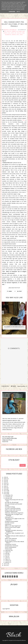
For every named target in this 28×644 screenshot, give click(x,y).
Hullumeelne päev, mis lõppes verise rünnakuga (14, 515)
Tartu (18, 35)
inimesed (14, 31)
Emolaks (7, 505)
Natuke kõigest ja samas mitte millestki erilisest (14, 542)
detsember (8, 495)
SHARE (9, 291)
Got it (18, 12)
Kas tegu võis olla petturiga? (12, 502)
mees (23, 33)
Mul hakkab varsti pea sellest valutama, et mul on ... (15, 536)
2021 (5, 485)
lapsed (12, 33)
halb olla (9, 31)
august (7, 552)
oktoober (7, 498)
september (8, 550)
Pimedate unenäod (10, 523)
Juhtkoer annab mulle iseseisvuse (13, 510)
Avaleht (13, 386)
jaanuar (7, 562)
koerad (5, 33)
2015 (5, 494)
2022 (5, 483)
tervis (21, 35)
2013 (5, 565)
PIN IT (20, 291)
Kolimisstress (8, 524)
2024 (5, 480)
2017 (5, 491)
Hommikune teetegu (10, 507)
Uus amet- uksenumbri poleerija (13, 508)
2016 (5, 492)
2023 (5, 482)
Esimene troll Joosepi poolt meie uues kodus (14, 500)
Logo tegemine (6, 609)
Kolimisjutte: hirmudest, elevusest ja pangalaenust (14, 531)
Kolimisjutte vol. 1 (9, 517)
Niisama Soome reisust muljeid (12, 527)
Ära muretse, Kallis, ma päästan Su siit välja (14, 534)
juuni (6, 555)
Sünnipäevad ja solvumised (11, 546)
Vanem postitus (22, 386)
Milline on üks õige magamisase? (13, 526)
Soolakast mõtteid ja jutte (11, 511)
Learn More (12, 12)
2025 (5, 479)
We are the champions (10, 540)
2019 (5, 488)
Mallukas (19, 33)
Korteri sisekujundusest (11, 547)
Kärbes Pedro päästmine (11, 539)
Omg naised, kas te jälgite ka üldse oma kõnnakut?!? (15, 519)
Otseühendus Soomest (10, 544)
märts (7, 559)
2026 (5, 477)
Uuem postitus (5, 386)
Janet (24, 31)
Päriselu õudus (8, 549)
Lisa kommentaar (22, 30)
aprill (6, 558)
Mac (16, 33)
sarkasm (14, 35)
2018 (5, 489)
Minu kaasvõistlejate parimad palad (13, 504)
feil (5, 31)
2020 (5, 486)
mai (6, 556)
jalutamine (19, 31)
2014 (5, 564)
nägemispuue (8, 35)
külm (9, 33)
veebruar (7, 561)
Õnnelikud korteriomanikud (11, 521)
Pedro (24, 120)
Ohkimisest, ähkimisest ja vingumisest (14, 513)
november (8, 497)
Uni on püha (8, 529)
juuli (6, 553)
